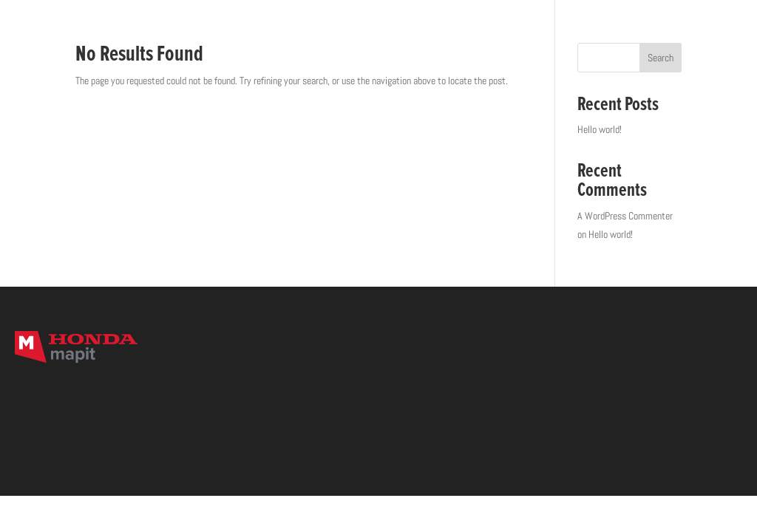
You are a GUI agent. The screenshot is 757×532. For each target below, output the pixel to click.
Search (661, 58)
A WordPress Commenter (625, 216)
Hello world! (600, 129)
